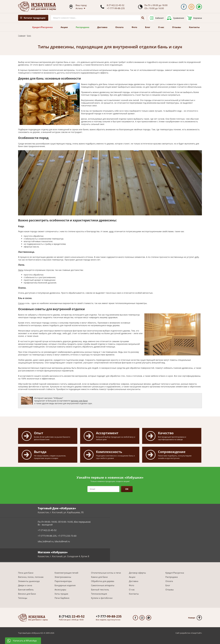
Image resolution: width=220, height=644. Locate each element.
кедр (111, 231)
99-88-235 (109, 616)
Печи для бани (26, 573)
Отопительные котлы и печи (106, 573)
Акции (64, 27)
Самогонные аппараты (103, 585)
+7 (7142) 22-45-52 (47, 530)
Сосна (21, 303)
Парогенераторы (63, 581)
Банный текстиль (100, 590)
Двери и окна (25, 585)
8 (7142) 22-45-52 (116, 5)
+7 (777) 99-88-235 (47, 536)
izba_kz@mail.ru (46, 541)
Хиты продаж (61, 594)
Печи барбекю (62, 598)
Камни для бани (99, 577)
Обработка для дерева (103, 581)
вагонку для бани (79, 401)
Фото (134, 27)
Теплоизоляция (99, 594)
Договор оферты (137, 573)
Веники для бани (27, 594)
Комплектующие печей (66, 573)
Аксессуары (60, 590)
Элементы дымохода (29, 581)
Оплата (119, 27)
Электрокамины (63, 577)
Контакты (194, 27)
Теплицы (23, 598)
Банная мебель (26, 590)
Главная (22, 36)
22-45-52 (72, 616)
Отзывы (177, 27)
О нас (161, 27)
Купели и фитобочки (102, 598)
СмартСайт (196, 633)
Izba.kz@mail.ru (62, 541)
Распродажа (82, 27)
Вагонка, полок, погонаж (31, 577)
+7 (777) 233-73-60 (67, 536)
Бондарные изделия (65, 585)
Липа (21, 270)
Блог (148, 27)
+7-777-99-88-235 (116, 8)
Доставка (102, 27)
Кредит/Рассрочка (42, 27)
